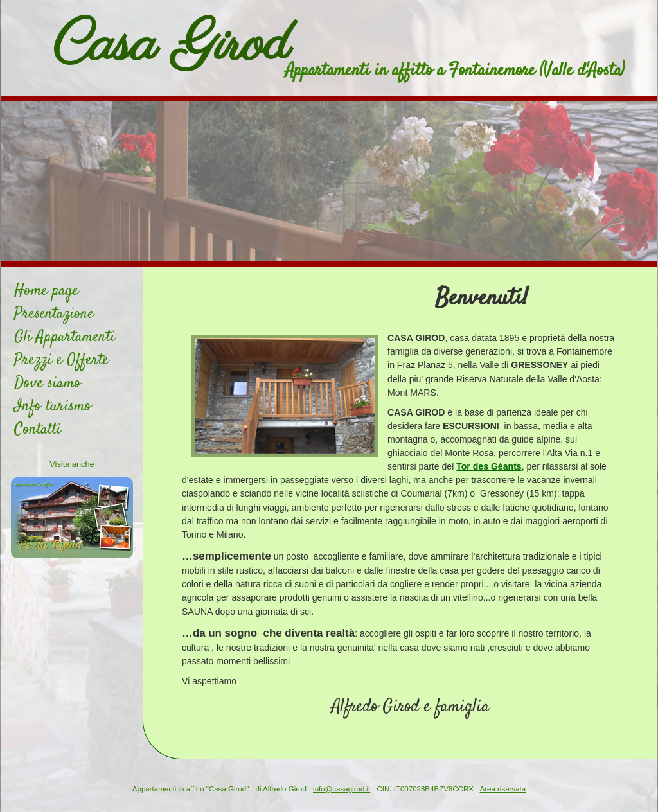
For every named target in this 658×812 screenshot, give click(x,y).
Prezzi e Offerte (61, 360)
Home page (46, 291)
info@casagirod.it (342, 789)
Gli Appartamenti (65, 337)
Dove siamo (48, 384)
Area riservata (503, 789)
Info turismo (53, 407)
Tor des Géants (489, 466)
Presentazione (54, 314)
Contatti (38, 430)
